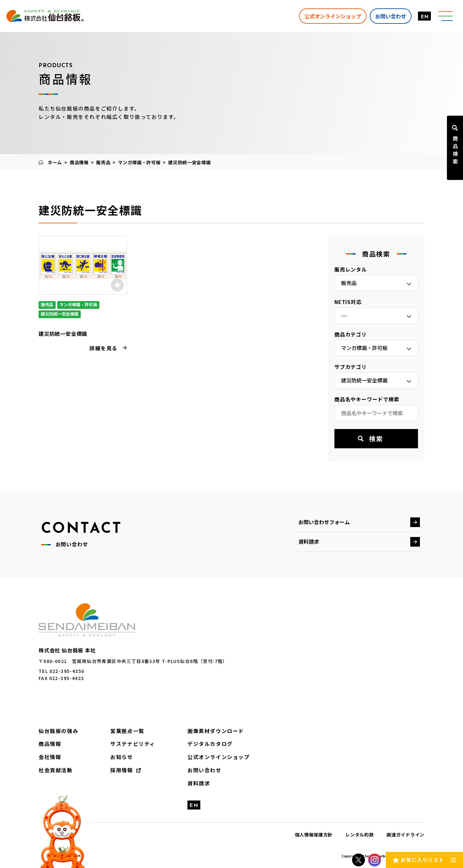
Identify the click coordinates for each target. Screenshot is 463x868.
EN (425, 17)
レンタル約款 (359, 835)
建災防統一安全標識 (63, 334)
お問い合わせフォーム (324, 522)
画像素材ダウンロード (216, 731)
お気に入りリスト (422, 860)
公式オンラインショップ (333, 16)
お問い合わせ (391, 16)
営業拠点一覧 (127, 731)
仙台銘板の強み (58, 731)
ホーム (55, 162)
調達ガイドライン (405, 835)
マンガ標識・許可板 (139, 162)
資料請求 (309, 541)
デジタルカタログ (210, 744)
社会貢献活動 (56, 770)
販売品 (103, 162)
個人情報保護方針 (314, 835)
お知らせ (122, 757)
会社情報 (50, 757)
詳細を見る (104, 348)
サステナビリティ (133, 744)
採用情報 (122, 770)
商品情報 (79, 162)
